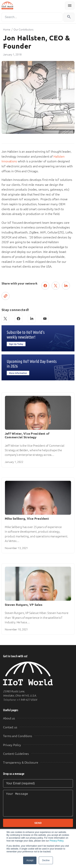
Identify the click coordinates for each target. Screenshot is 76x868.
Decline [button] (46, 860)
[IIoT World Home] (38, 674)
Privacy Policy (56, 841)
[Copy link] (6, 296)
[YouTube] (45, 319)
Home (7, 30)
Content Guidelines (16, 754)
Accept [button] (30, 860)
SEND (38, 823)
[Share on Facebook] (45, 286)
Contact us (10, 727)
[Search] (32, 17)
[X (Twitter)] (5, 319)
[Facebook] (19, 319)
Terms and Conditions (18, 736)
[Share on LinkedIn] (66, 286)
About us (9, 718)
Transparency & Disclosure (21, 763)
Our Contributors (23, 30)
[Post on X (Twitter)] (56, 286)
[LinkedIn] (32, 319)
